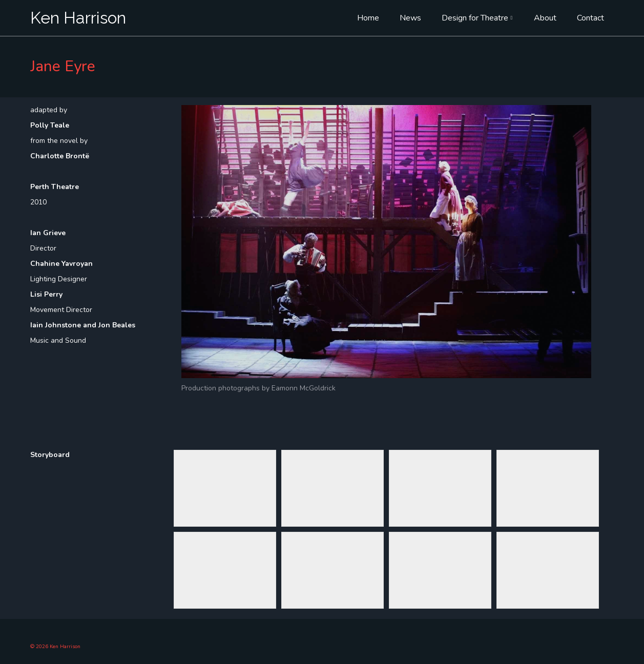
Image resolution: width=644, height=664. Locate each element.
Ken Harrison (78, 18)
